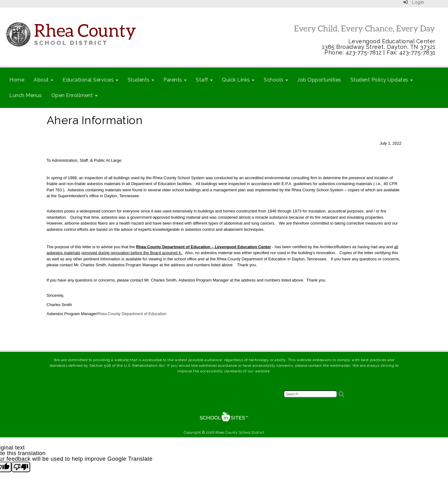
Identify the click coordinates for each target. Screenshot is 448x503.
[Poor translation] (21, 467)
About (43, 80)
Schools (276, 80)
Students (141, 80)
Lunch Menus (26, 95)
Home (17, 80)
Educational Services (90, 80)
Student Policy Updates (382, 80)
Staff (204, 80)
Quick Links (238, 80)
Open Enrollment (74, 95)
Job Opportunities (319, 80)
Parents (175, 80)
